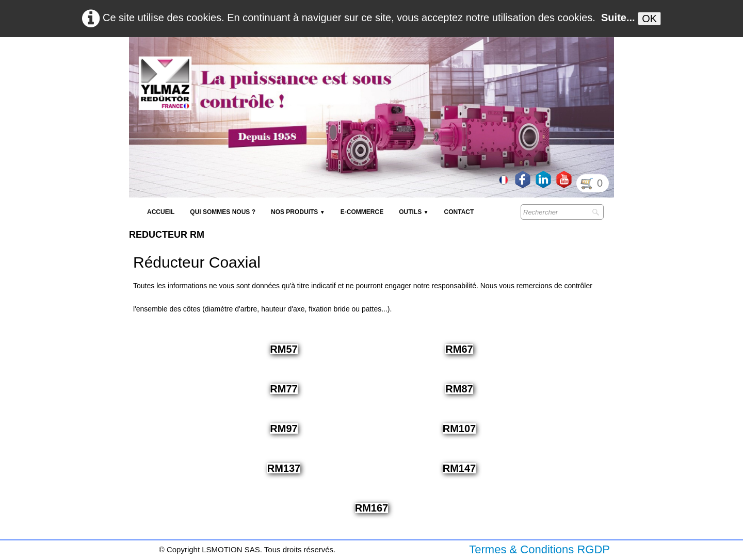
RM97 (284, 429)
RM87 (459, 389)
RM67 (459, 349)
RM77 (284, 389)
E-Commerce (362, 212)
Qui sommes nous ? (223, 212)
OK (649, 19)
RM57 (284, 349)
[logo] (317, 62)
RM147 (459, 468)
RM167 (372, 508)
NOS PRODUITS (298, 212)
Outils (414, 212)
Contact (459, 212)
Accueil (161, 212)
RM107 (459, 429)
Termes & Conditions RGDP (539, 549)
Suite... (618, 18)
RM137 (284, 468)
